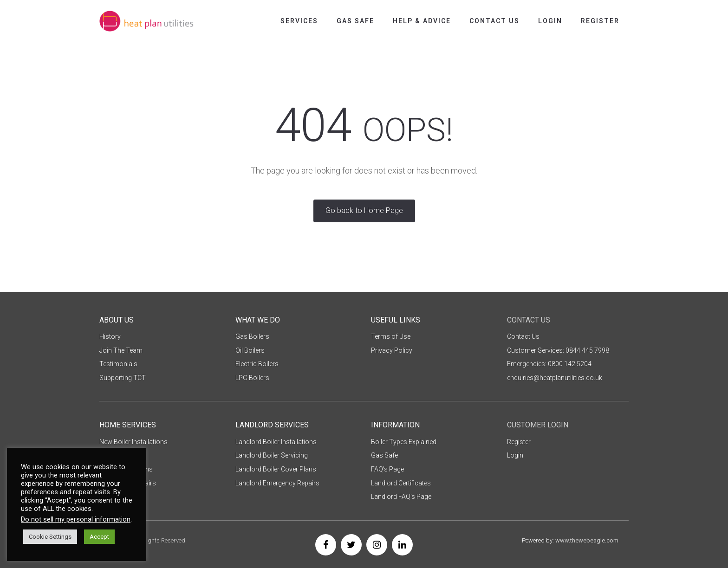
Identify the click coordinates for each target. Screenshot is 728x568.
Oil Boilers (250, 350)
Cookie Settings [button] (50, 537)
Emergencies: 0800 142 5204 (549, 364)
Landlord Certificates (401, 483)
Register (600, 21)
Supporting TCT (123, 378)
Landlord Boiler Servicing (272, 455)
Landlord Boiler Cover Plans (276, 469)
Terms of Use (391, 336)
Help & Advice (422, 21)
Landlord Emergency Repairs (277, 483)
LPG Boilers (252, 378)
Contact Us (494, 21)
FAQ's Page (387, 469)
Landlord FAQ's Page (401, 497)
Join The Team (121, 350)
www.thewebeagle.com (587, 540)
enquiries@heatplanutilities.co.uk (555, 378)
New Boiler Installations (133, 442)
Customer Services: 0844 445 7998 (558, 350)
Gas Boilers (252, 336)
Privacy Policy (392, 350)
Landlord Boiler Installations (276, 442)
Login (550, 21)
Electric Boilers (257, 364)
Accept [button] (99, 537)
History (110, 336)
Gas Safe (355, 21)
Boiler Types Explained (404, 442)
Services (299, 21)
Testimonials (118, 364)
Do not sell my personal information (76, 519)
